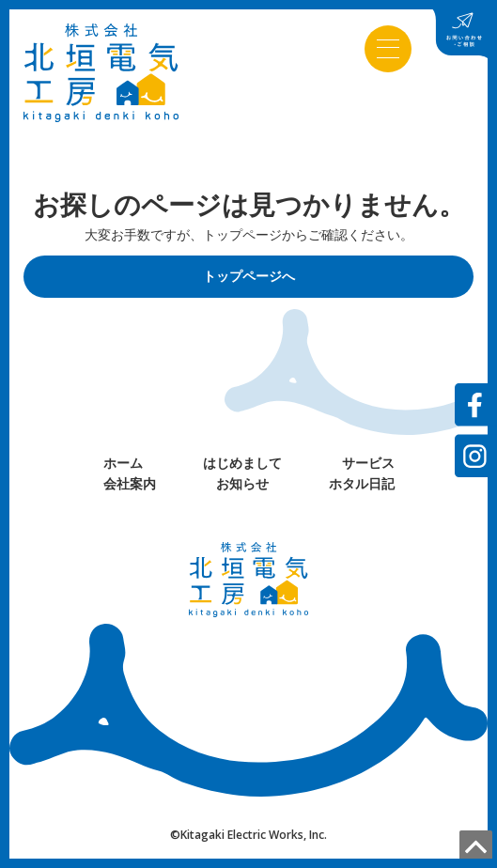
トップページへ (249, 276)
